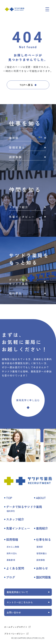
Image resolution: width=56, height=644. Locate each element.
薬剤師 (40, 547)
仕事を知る (43, 539)
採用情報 (12, 539)
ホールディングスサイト (16, 627)
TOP (9, 498)
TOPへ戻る (26, 85)
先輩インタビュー (18, 528)
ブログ (11, 577)
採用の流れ (12, 553)
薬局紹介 (42, 528)
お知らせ (42, 568)
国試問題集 (43, 577)
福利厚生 (11, 511)
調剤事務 (41, 560)
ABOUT (41, 498)
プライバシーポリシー (15, 634)
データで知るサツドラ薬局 (24, 507)
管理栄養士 (42, 553)
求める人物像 (13, 547)
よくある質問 (15, 568)
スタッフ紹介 (15, 519)
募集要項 (11, 560)
